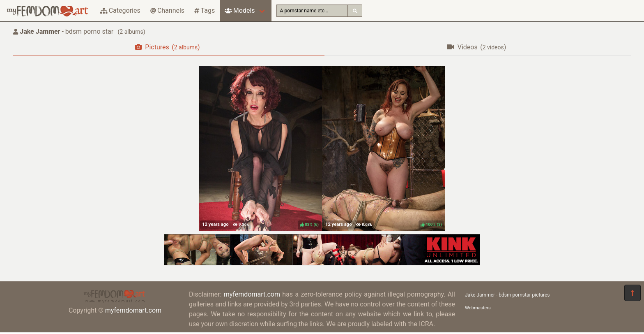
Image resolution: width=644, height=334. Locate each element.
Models (240, 10)
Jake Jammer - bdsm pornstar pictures (507, 295)
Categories (120, 10)
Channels (167, 10)
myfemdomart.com (133, 310)
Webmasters (478, 308)
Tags (205, 10)
